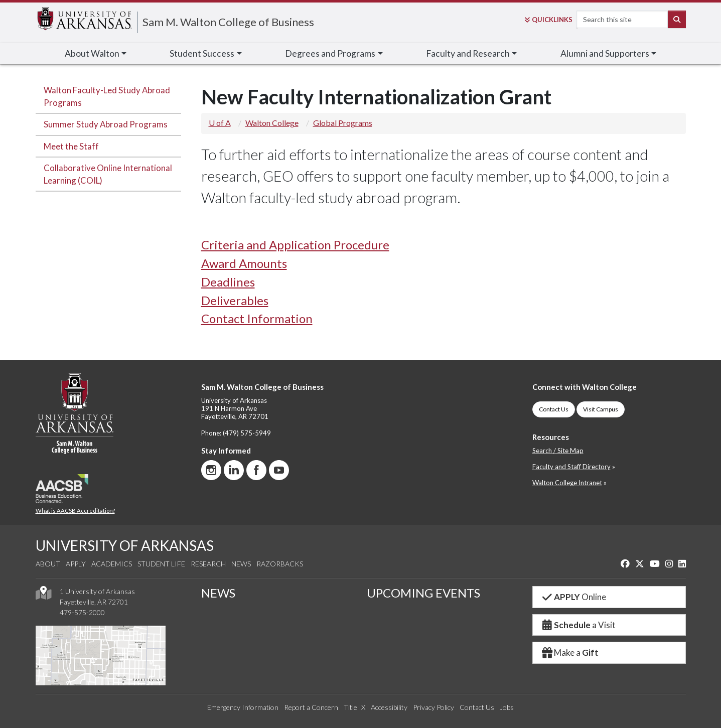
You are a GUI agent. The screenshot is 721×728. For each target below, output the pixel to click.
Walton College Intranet (567, 483)
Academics (112, 564)
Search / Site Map (558, 451)
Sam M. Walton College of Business (228, 22)
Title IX (354, 707)
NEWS (218, 593)
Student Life (161, 564)
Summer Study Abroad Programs (106, 124)
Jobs (507, 707)
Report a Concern (311, 707)
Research (208, 564)
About (48, 564)
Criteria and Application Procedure (295, 245)
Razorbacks (280, 564)
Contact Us (554, 409)
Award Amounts (244, 263)
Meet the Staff (71, 146)
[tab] (444, 245)
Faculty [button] (468, 53)
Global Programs (343, 123)
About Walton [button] (92, 53)
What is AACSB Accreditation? (75, 511)
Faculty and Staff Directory (571, 467)
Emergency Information (243, 707)
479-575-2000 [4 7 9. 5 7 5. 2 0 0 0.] (82, 612)
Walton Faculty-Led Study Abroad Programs (107, 96)
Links (548, 20)
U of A (220, 123)
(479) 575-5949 (247, 433)
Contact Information (257, 318)
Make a (570, 652)
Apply (76, 564)
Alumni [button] (605, 53)
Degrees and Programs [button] (330, 53)
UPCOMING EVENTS (423, 593)
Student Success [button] (202, 53)
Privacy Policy (434, 707)
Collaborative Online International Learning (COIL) (108, 174)
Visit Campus (601, 409)
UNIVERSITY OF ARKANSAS (125, 545)
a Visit (579, 625)
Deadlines (228, 282)
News (241, 564)
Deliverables (235, 300)
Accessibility (389, 707)
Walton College (272, 123)
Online (574, 597)
